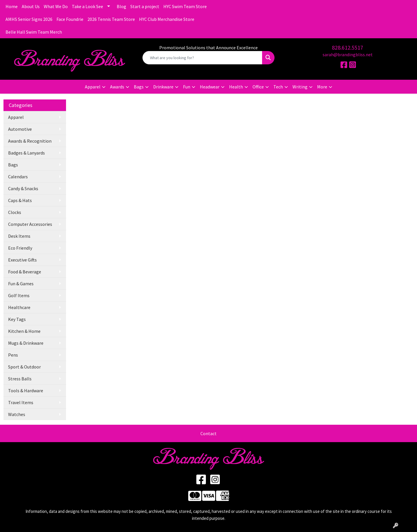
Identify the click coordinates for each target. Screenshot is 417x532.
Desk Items (19, 236)
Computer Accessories (30, 224)
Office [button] (258, 87)
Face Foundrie (70, 19)
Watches (17, 414)
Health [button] (236, 87)
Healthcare (19, 307)
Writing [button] (300, 87)
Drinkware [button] (163, 87)
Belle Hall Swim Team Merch (34, 32)
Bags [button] (139, 87)
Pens (13, 355)
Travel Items (21, 402)
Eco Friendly (20, 248)
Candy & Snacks (23, 188)
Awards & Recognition (30, 141)
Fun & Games (21, 284)
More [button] (322, 87)
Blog (121, 6)
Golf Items (19, 295)
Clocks (15, 212)
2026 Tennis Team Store (111, 19)
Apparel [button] (93, 87)
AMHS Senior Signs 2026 (29, 19)
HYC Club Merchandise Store (167, 19)
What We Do (56, 6)
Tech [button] (278, 87)
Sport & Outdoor (24, 367)
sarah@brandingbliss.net (348, 55)
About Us (31, 6)
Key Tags (17, 319)
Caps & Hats (20, 200)
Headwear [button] (210, 87)
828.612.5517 (348, 47)
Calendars (18, 177)
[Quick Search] (202, 58)
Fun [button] (187, 87)
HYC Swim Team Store (185, 6)
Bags (13, 165)
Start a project (145, 6)
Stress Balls (20, 379)
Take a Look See (87, 6)
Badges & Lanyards (26, 153)
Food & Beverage (25, 272)
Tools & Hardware (26, 391)
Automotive (20, 129)
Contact (209, 433)
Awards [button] (117, 87)
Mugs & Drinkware (26, 343)
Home (12, 6)
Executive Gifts (22, 260)
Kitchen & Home (24, 331)
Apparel (16, 117)
